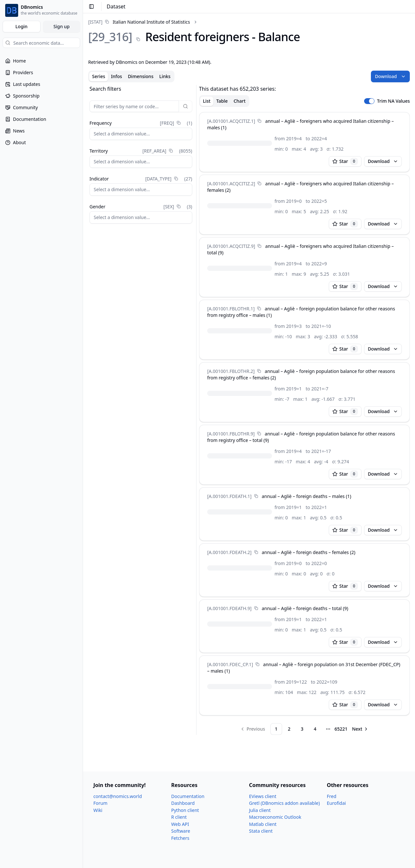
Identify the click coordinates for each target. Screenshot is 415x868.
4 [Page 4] (315, 729)
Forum (100, 803)
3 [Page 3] (302, 729)
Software (181, 831)
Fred (332, 796)
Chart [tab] (239, 101)
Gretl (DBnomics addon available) (284, 803)
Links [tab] (165, 76)
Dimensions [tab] (141, 76)
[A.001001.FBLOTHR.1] (231, 309)
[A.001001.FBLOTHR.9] (231, 434)
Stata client (261, 831)
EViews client (263, 796)
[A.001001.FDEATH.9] (229, 608)
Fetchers (180, 838)
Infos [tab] (116, 76)
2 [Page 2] (289, 729)
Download (390, 76)
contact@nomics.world (118, 796)
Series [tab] (99, 76)
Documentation (188, 796)
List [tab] (207, 101)
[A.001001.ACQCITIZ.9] (231, 246)
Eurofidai (336, 803)
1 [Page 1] (276, 729)
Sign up (62, 26)
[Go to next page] (361, 729)
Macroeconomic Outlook (275, 817)
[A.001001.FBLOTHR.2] (231, 371)
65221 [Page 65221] (341, 729)
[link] (139, 22)
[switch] (369, 101)
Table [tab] (222, 101)
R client (179, 817)
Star (345, 161)
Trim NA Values (393, 101)
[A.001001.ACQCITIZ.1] (231, 121)
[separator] (196, 410)
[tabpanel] (249, 410)
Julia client (260, 810)
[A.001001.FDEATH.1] (229, 496)
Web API (180, 824)
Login (22, 26)
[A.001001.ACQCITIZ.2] (231, 184)
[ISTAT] (95, 22)
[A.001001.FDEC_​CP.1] (230, 664)
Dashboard (183, 803)
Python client (185, 810)
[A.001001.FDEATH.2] (229, 552)
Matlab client (263, 824)
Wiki (98, 810)
